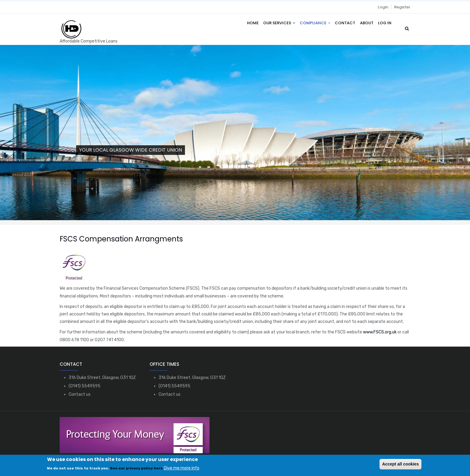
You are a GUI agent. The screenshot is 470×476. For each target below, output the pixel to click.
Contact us (80, 394)
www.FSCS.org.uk (380, 332)
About (365, 25)
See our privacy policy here (136, 468)
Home (245, 25)
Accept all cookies (400, 464)
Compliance (310, 25)
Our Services (273, 25)
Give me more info (181, 468)
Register (402, 7)
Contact (342, 25)
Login (383, 7)
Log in (384, 25)
